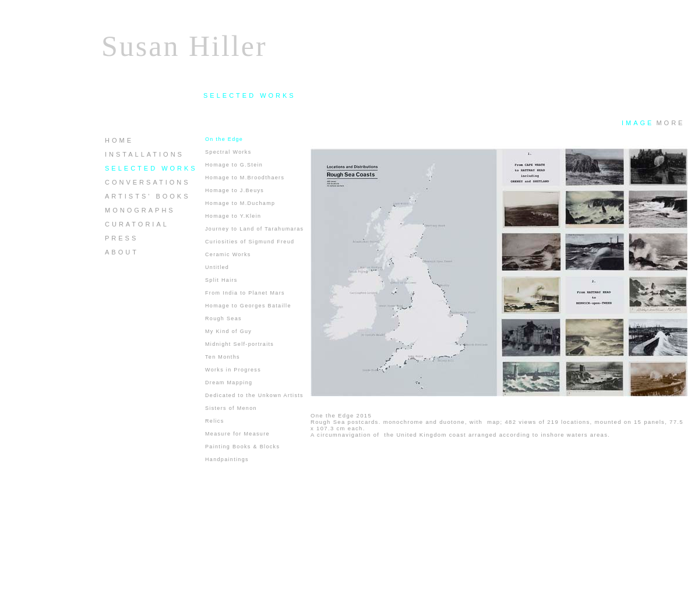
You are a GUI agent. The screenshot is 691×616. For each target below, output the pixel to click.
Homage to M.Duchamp (240, 203)
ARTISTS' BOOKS (148, 196)
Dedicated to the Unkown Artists (254, 395)
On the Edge (224, 139)
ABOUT (122, 252)
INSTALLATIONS (144, 154)
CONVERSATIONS (148, 182)
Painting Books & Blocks (242, 447)
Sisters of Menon (231, 408)
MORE (670, 123)
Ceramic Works (228, 254)
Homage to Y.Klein (233, 216)
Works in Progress (233, 370)
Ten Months (223, 357)
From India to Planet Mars (245, 293)
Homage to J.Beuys (235, 190)
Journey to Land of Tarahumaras (254, 229)
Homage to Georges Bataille (248, 306)
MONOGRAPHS (140, 210)
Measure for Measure (237, 434)
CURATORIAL (137, 224)
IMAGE (638, 123)
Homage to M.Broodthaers (245, 178)
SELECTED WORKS (151, 168)
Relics (215, 421)
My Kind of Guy (228, 331)
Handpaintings (227, 459)
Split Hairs (221, 280)
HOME (119, 140)
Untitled (217, 267)
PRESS (121, 238)
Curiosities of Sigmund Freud (250, 242)
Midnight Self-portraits (239, 344)
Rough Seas (223, 318)
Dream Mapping (229, 383)
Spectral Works (228, 152)
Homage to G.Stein (234, 165)
